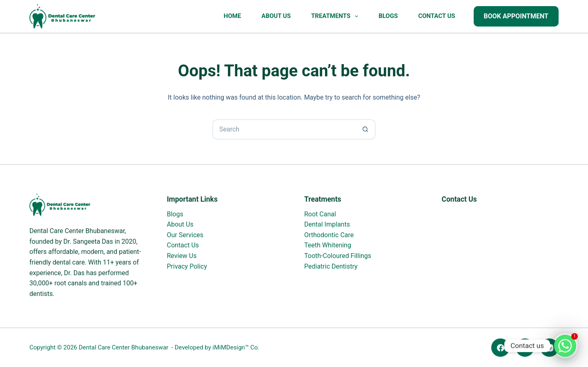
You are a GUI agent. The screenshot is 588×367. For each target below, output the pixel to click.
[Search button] (365, 129)
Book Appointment (516, 16)
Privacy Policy (187, 266)
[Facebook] (500, 348)
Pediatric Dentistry (331, 266)
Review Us (182, 256)
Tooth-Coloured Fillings (338, 256)
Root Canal (320, 214)
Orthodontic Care (329, 235)
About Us (276, 16)
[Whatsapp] (565, 346)
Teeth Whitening (328, 245)
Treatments (336, 16)
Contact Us (437, 16)
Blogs (388, 16)
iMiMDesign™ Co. (236, 347)
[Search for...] (284, 129)
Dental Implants (327, 224)
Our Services (185, 235)
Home (233, 16)
